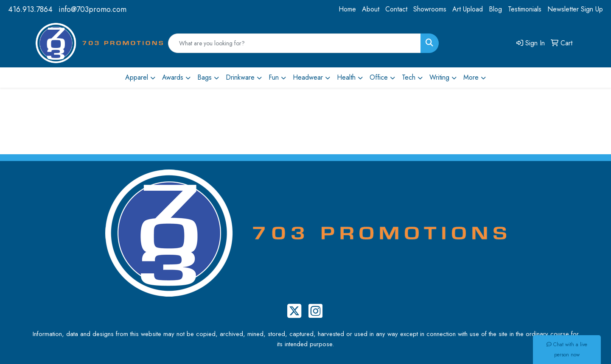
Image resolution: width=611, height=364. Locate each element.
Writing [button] (439, 77)
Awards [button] (173, 77)
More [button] (471, 77)
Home (347, 9)
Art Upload (468, 9)
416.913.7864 (30, 9)
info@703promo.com (92, 9)
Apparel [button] (137, 77)
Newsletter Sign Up (575, 9)
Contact (396, 9)
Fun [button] (274, 77)
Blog (495, 9)
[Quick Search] (294, 43)
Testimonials (525, 9)
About (371, 9)
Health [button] (346, 77)
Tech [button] (409, 77)
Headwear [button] (308, 77)
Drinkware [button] (240, 77)
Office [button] (379, 77)
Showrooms (430, 9)
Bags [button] (205, 77)
